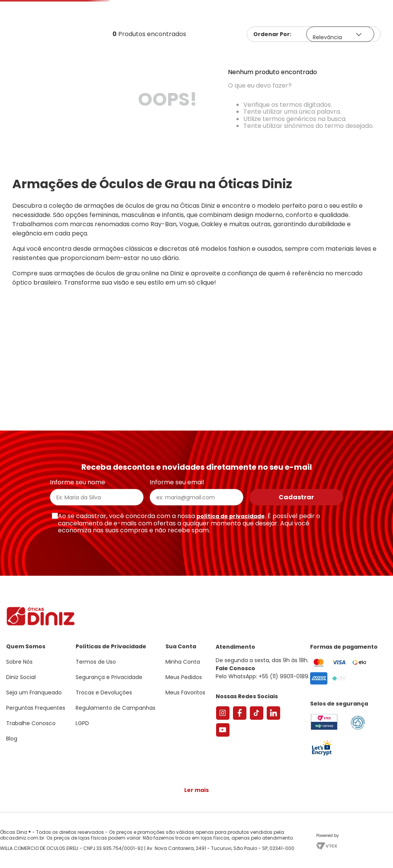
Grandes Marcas (294, 89)
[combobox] (117, 64)
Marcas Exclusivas (365, 89)
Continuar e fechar (196, 854)
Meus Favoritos (344, 64)
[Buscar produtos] (138, 64)
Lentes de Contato (164, 89)
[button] (351, 40)
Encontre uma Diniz (198, 64)
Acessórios (234, 89)
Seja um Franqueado (37, 6)
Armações (38, 89)
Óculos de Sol (95, 89)
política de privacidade (231, 520)
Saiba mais (111, 839)
